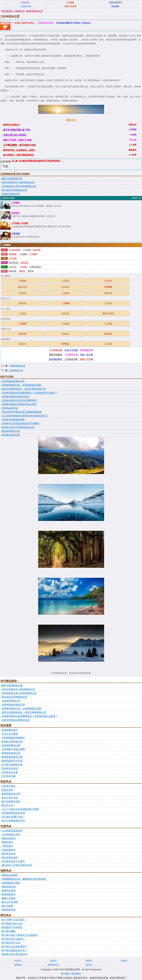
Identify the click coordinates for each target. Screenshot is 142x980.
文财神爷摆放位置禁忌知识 (15, 397)
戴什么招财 (7, 906)
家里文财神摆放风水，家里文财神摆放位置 (24, 389)
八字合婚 (13, 258)
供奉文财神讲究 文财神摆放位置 (18, 182)
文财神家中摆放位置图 (13, 749)
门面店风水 (7, 846)
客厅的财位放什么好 (12, 924)
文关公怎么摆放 (10, 734)
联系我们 (77, 974)
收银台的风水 (9, 838)
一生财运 (23, 313)
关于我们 (65, 974)
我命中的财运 (56, 355)
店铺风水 (124, 961)
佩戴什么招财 (9, 898)
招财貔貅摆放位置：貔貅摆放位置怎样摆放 (24, 879)
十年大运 (16, 234)
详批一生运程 (87, 355)
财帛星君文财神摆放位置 (14, 190)
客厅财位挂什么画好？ (13, 939)
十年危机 (27, 250)
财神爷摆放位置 (35, 11)
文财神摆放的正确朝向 (13, 738)
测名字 (22, 271)
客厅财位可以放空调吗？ (14, 947)
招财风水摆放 (9, 891)
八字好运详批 (71, 359)
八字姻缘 (33, 254)
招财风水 (20, 11)
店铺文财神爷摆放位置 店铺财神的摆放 (21, 412)
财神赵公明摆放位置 (12, 742)
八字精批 (16, 203)
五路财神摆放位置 (11, 745)
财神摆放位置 (16, 370)
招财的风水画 (9, 887)
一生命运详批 (25, 6)
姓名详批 (37, 250)
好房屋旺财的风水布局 (13, 813)
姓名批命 (65, 313)
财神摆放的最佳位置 (12, 757)
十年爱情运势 (71, 355)
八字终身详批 (56, 350)
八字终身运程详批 (45, 23)
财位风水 (53, 961)
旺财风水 (89, 965)
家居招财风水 (9, 894)
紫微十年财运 (108, 313)
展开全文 (71, 120)
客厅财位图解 (9, 931)
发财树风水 (18, 965)
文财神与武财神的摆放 (13, 420)
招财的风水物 (9, 910)
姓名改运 (16, 213)
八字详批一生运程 (20, 223)
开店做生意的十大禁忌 (13, 861)
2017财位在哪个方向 (12, 817)
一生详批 (23, 267)
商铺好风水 (7, 842)
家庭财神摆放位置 (11, 431)
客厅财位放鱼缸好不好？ (14, 950)
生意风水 (18, 961)
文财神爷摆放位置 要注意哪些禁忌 (19, 401)
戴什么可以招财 (10, 902)
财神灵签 (13, 271)
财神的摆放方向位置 (12, 761)
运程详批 (23, 293)
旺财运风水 (7, 790)
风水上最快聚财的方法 (13, 821)
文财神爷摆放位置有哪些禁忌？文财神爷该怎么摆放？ (29, 393)
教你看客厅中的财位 (12, 927)
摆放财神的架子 (10, 730)
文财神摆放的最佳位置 (13, 381)
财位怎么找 (7, 805)
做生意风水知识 (10, 858)
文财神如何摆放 (10, 408)
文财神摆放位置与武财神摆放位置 (19, 186)
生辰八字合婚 (71, 350)
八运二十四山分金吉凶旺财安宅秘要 (20, 809)
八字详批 (108, 303)
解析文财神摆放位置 (12, 179)
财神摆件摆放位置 (11, 435)
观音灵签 (23, 344)
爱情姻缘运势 (87, 350)
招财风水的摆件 (10, 875)
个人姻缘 (108, 323)
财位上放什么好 (10, 798)
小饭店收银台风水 (11, 835)
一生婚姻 (23, 254)
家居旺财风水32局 (11, 794)
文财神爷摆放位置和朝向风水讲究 (19, 404)
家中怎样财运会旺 (11, 802)
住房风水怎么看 (10, 772)
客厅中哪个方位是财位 (13, 920)
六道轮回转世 (35, 267)
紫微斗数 (108, 293)
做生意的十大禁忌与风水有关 (17, 865)
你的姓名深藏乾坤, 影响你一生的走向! (74, 23)
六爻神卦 (108, 344)
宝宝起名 (65, 334)
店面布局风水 (9, 850)
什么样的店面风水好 (12, 831)
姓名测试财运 (56, 359)
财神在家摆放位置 (11, 753)
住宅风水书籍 (9, 776)
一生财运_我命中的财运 (23, 23)
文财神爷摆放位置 (11, 194)
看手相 (30, 271)
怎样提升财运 (9, 786)
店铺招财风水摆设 (11, 883)
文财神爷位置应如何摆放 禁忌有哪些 (20, 424)
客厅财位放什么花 (11, 943)
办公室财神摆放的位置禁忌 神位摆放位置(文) (25, 416)
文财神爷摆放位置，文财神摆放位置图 (21, 385)
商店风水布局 (9, 854)
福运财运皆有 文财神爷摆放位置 (18, 427)
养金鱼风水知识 (10, 768)
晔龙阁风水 (7, 11)
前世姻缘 (13, 254)
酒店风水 (89, 961)
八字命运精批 (15, 250)
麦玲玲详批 (14, 263)
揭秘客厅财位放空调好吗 (14, 954)
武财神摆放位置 (17, 366)
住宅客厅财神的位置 (12, 765)
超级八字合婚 (87, 359)
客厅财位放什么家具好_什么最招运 (20, 935)
